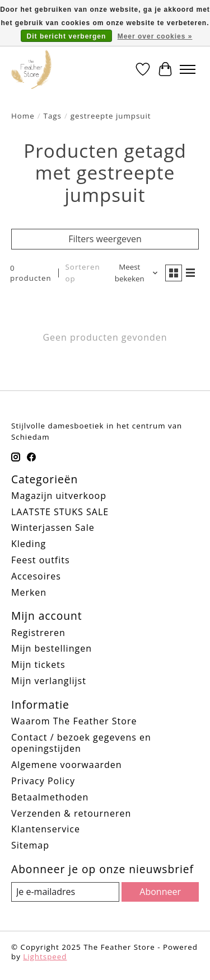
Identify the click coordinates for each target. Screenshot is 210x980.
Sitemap (30, 845)
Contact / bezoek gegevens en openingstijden (81, 743)
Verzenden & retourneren (71, 813)
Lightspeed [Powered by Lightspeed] (45, 957)
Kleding (29, 544)
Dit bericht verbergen (67, 36)
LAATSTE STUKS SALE (60, 512)
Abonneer (160, 892)
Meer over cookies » (155, 36)
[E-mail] (65, 892)
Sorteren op (83, 273)
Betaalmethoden (50, 797)
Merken (29, 592)
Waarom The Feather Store (74, 721)
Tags (53, 116)
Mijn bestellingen (52, 648)
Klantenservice (46, 829)
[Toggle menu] (188, 69)
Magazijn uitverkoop (59, 496)
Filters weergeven (105, 239)
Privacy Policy (43, 781)
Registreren (38, 633)
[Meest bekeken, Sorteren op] (134, 273)
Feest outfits (41, 560)
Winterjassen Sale (53, 527)
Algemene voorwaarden (67, 765)
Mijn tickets (38, 665)
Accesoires (36, 576)
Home (23, 116)
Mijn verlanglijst (49, 681)
